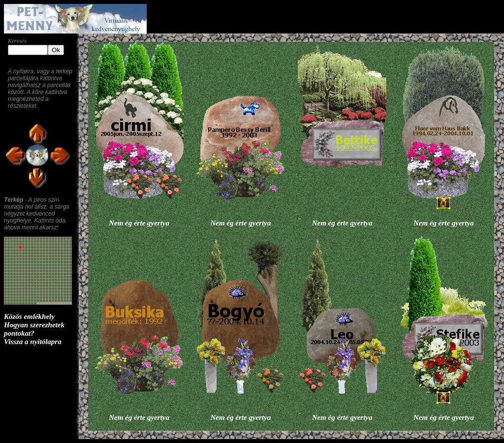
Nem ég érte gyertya (139, 223)
